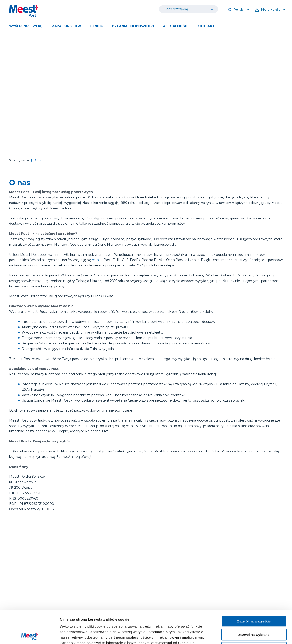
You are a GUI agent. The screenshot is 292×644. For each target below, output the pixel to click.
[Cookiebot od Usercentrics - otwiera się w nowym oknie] (30, 635)
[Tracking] (214, 9)
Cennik (96, 26)
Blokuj (254, 615)
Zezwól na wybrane (254, 602)
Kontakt (206, 26)
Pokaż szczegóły (243, 635)
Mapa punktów (66, 26)
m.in (95, 260)
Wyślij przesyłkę (26, 26)
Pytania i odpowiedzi (133, 26)
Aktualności (176, 26)
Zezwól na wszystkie (254, 588)
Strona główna (19, 160)
